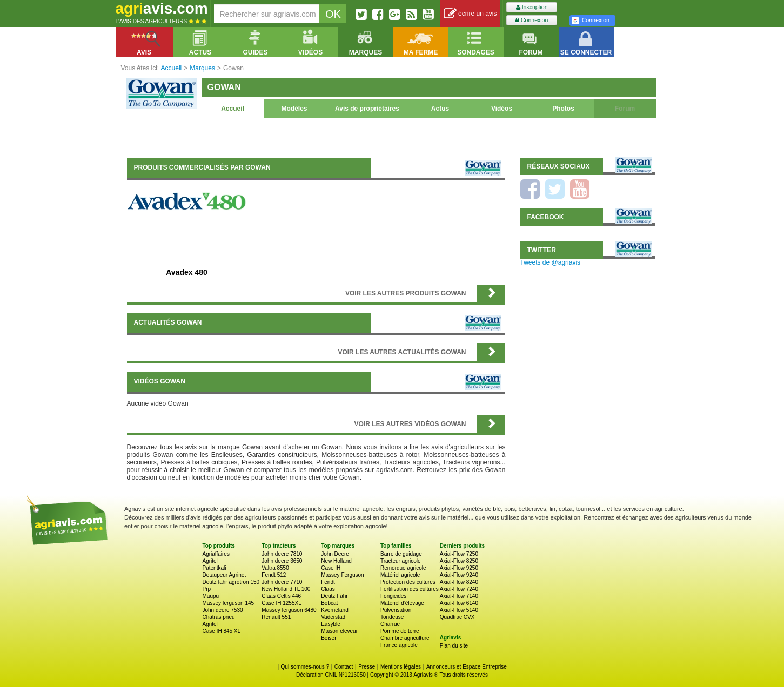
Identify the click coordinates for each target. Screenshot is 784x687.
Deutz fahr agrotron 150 (231, 582)
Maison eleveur (339, 631)
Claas (328, 589)
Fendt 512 (274, 575)
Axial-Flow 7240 (459, 589)
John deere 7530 (223, 610)
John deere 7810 (282, 554)
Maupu (211, 596)
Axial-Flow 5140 (459, 610)
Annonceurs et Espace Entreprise (467, 667)
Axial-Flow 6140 (459, 603)
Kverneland (335, 610)
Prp (207, 589)
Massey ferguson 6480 (289, 610)
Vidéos (502, 109)
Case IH (331, 568)
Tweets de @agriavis (551, 262)
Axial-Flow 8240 (459, 582)
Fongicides (393, 596)
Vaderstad (333, 617)
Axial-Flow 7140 (459, 596)
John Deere (335, 554)
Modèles (294, 109)
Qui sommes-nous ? (305, 667)
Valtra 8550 (275, 568)
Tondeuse (392, 617)
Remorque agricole (403, 568)
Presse (367, 667)
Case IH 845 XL (222, 631)
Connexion (532, 20)
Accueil (233, 109)
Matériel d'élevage (402, 603)
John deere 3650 (282, 561)
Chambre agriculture (405, 638)
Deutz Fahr (334, 596)
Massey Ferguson (342, 575)
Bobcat (329, 603)
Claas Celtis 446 (281, 596)
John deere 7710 (282, 582)
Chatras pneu (219, 617)
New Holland (336, 561)
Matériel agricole (400, 575)
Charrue (390, 624)
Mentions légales (401, 667)
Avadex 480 (187, 272)
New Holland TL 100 (286, 589)
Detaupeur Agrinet (225, 575)
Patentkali (215, 568)
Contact (344, 667)
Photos (563, 109)
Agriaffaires (216, 554)
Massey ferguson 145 (229, 603)
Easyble (331, 624)
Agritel (210, 561)
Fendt (328, 582)
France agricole (399, 645)
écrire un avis (470, 14)
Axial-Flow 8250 (459, 561)
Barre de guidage (401, 554)
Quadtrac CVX (457, 617)
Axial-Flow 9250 (459, 568)
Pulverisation (396, 610)
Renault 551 (276, 617)
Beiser (329, 638)
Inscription (532, 7)
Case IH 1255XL (281, 603)
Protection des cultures (408, 582)
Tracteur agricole (401, 561)
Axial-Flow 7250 (459, 554)
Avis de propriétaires (367, 109)
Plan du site (454, 646)
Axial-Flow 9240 (459, 575)
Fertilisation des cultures (410, 589)
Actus (440, 109)
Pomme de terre (400, 631)
